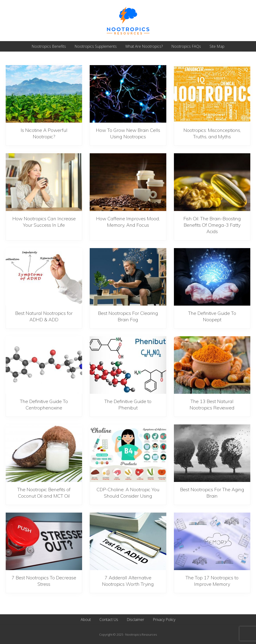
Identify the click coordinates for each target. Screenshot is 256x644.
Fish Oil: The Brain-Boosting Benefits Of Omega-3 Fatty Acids (212, 225)
